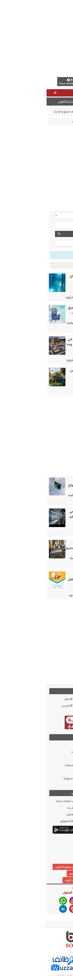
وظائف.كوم (62, 841)
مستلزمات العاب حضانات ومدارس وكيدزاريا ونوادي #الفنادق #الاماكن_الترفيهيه (47, 376)
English (56, 82)
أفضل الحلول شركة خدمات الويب (37, 880)
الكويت (43, 706)
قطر (66, 712)
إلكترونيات (63, 765)
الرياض (45, 292)
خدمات (32, 758)
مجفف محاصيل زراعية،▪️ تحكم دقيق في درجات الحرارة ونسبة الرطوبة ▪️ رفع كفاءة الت (46, 313)
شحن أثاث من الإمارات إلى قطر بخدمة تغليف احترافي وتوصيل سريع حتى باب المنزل (45, 548)
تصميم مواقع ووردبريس (36, 873)
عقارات (42, 111)
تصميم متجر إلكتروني (16, 102)
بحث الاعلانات (61, 854)
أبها (45, 495)
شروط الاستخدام (59, 821)
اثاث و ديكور (62, 772)
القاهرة (46, 323)
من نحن (64, 808)
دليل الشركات (61, 785)
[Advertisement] (36, 38)
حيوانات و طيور (60, 778)
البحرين (20, 706)
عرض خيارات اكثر (36, 243)
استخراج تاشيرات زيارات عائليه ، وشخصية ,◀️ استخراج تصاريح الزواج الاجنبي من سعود (46, 485)
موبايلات (31, 752)
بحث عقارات (28, 234)
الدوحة (49, 558)
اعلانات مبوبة (60, 391)
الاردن (66, 706)
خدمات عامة (29, 323)
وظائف (36, 527)
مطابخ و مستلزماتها (56, 360)
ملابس (32, 772)
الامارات (43, 699)
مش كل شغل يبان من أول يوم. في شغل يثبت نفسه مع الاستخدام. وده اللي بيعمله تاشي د (45, 344)
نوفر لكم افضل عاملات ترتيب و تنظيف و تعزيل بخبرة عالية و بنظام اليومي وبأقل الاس (46, 579)
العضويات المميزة (58, 801)
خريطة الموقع (24, 821)
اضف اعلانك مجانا (23, 82)
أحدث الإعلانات (60, 848)
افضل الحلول (25, 893)
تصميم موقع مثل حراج (52, 867)
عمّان (51, 589)
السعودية (63, 699)
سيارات (33, 745)
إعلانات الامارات (59, 111)
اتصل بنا (27, 808)
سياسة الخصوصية (58, 814)
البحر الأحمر (43, 386)
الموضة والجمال (59, 758)
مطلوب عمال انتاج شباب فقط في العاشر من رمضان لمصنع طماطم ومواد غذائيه (47, 517)
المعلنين (27, 814)
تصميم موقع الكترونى (21, 867)
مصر (22, 699)
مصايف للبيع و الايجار (20, 111)
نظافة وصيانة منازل (56, 297)
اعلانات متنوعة (27, 778)
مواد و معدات (28, 765)
